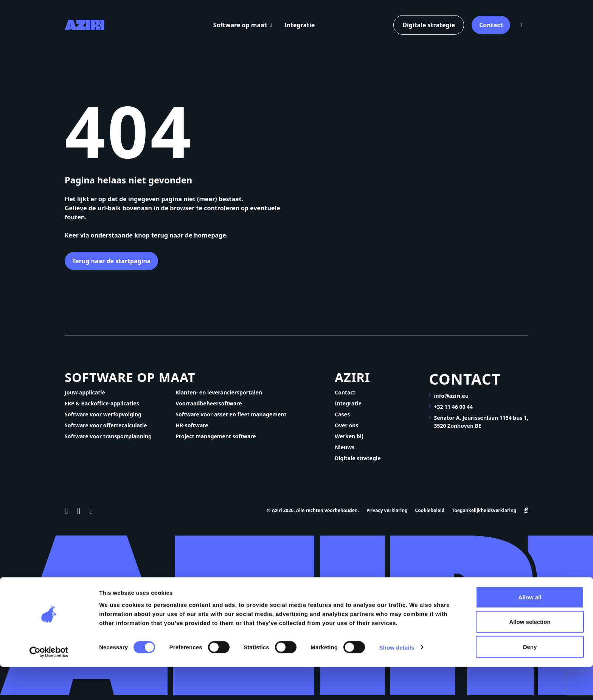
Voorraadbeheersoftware (209, 408)
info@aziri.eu (451, 397)
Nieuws (345, 452)
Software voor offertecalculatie (106, 430)
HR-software (192, 430)
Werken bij (349, 441)
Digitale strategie (426, 25)
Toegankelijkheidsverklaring (484, 515)
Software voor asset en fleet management (231, 419)
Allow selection (530, 655)
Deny (530, 680)
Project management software (216, 441)
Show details (397, 681)
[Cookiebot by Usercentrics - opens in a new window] (49, 685)
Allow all (530, 630)
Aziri (356, 380)
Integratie (302, 25)
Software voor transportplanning (108, 441)
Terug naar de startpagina (113, 262)
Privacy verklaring (387, 515)
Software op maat (242, 25)
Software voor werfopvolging (103, 419)
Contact (489, 25)
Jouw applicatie (85, 397)
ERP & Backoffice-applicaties (102, 408)
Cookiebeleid (430, 515)
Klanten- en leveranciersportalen (219, 397)
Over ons (346, 430)
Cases (342, 419)
